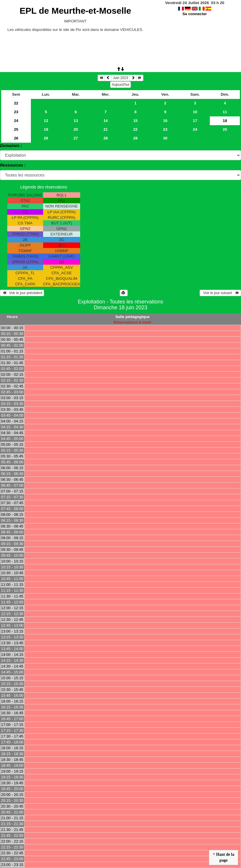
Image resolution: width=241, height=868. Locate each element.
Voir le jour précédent (22, 293)
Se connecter (195, 14)
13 (76, 121)
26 (16, 138)
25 (16, 129)
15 (135, 121)
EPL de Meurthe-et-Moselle (75, 11)
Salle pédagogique (133, 317)
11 (225, 112)
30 (165, 138)
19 (46, 129)
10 (195, 112)
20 (76, 129)
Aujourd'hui (121, 85)
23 (16, 112)
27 (76, 138)
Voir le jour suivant (220, 293)
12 (46, 121)
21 (106, 129)
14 (106, 121)
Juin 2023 (120, 78)
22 (16, 103)
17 (195, 121)
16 (165, 121)
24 (16, 121)
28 (106, 138)
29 (135, 138)
